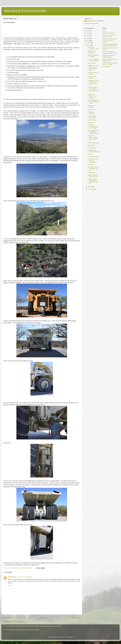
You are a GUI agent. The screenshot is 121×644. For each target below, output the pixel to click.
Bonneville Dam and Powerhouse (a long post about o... (93, 83)
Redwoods (91, 122)
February (91, 189)
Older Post (76, 618)
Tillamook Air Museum (91, 106)
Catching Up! (91, 173)
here (60, 626)
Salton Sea (91, 165)
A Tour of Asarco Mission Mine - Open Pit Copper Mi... (93, 181)
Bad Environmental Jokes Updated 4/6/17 (110, 60)
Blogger (71, 637)
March (90, 187)
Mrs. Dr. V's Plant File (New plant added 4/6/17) (110, 52)
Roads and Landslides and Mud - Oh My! (93, 126)
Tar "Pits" (90, 154)
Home (42, 618)
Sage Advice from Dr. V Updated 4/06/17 (109, 56)
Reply (10, 585)
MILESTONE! (91, 145)
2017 (88, 41)
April (89, 45)
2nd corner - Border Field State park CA (93, 169)
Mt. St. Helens (92, 63)
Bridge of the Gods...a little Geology (92, 96)
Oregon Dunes (92, 110)
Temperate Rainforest (91, 113)
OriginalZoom (12, 577)
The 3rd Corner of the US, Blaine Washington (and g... (93, 90)
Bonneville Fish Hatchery (92, 52)
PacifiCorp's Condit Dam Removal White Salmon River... (93, 68)
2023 (88, 33)
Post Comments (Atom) (18, 622)
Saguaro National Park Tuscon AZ (93, 176)
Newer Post (8, 618)
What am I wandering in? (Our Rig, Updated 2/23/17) (110, 40)
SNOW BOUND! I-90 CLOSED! (93, 56)
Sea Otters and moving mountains (93, 151)
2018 (88, 38)
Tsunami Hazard (92, 120)
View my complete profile (91, 23)
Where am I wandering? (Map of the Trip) (109, 36)
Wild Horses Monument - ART (93, 48)
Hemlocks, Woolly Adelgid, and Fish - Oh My (110, 64)
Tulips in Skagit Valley (92, 77)
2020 (88, 36)
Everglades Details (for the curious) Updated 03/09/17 (110, 45)
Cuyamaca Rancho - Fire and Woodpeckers (93, 161)
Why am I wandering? (109, 33)
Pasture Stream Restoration (92, 117)
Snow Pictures (107, 67)
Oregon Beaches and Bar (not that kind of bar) (94, 102)
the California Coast (93, 157)
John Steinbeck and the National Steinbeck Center (93, 132)
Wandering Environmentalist (25, 11)
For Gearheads (92, 148)
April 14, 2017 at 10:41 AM (24, 577)
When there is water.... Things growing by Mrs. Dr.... (93, 138)
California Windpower (94, 143)
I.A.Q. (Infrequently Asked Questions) (93, 60)
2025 (88, 31)
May (89, 43)
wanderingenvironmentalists (95, 21)
